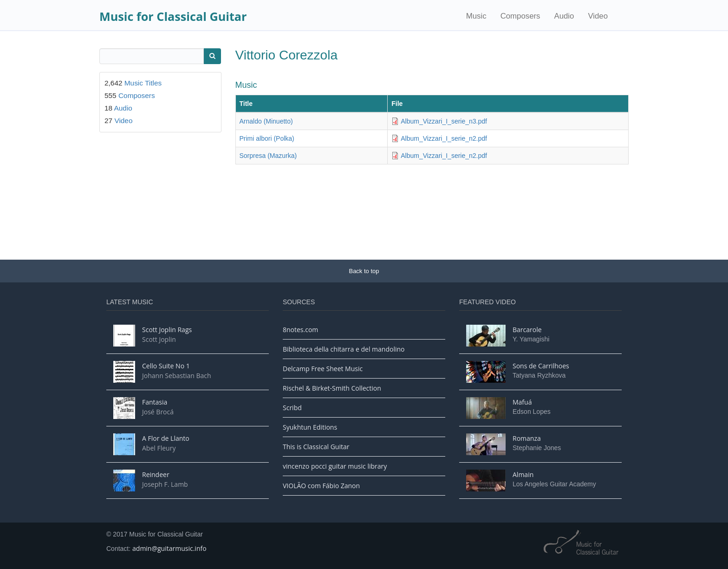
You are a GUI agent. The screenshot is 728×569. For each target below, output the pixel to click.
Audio (564, 16)
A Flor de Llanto (166, 438)
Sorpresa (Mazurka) (268, 156)
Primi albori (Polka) (267, 138)
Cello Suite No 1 (166, 366)
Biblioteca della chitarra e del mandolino (344, 349)
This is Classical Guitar (316, 447)
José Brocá (158, 412)
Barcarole (527, 330)
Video (598, 16)
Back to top (364, 271)
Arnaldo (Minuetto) (266, 121)
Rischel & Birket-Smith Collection (332, 388)
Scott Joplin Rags (167, 330)
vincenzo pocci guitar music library (335, 466)
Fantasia (155, 402)
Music (476, 16)
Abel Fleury (159, 448)
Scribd (292, 408)
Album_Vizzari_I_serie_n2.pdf (444, 138)
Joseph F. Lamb (165, 484)
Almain (523, 474)
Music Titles (143, 83)
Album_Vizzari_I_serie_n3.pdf (444, 121)
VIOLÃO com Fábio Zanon (321, 486)
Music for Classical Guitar (173, 16)
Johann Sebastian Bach (177, 376)
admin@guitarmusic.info (169, 548)
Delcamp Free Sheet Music (323, 369)
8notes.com (300, 330)
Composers (520, 16)
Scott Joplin (159, 339)
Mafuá (522, 402)
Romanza (527, 438)
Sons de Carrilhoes (541, 366)
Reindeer (156, 474)
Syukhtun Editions (310, 427)
